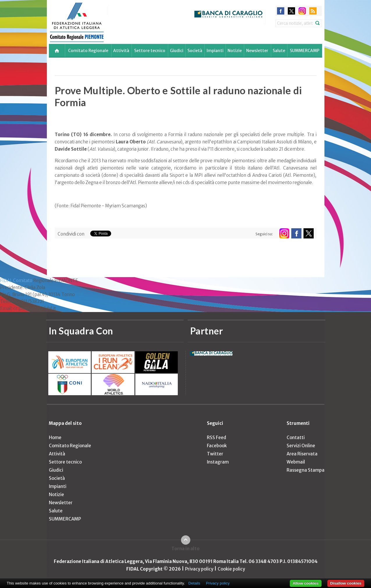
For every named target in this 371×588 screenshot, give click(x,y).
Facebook (217, 446)
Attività (121, 51)
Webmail (296, 462)
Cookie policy (231, 569)
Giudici (177, 51)
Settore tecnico (150, 51)
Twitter (215, 454)
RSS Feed (216, 438)
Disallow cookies (346, 583)
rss (313, 11)
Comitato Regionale (88, 51)
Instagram (218, 462)
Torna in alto (185, 549)
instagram (302, 11)
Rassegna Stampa (306, 470)
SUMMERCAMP (305, 51)
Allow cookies (306, 583)
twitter (291, 11)
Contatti (296, 438)
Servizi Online (301, 446)
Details (194, 583)
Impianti (215, 51)
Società (195, 51)
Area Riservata (302, 454)
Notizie (235, 51)
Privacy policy (199, 569)
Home (55, 438)
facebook (281, 11)
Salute (279, 51)
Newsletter (257, 51)
